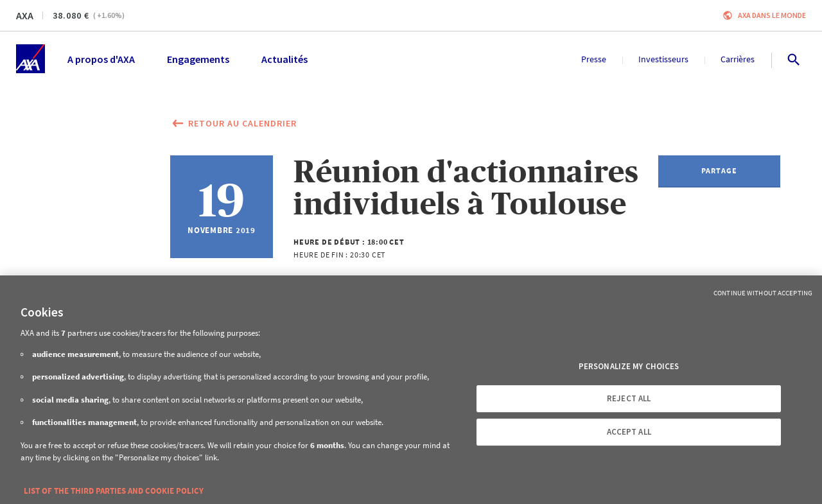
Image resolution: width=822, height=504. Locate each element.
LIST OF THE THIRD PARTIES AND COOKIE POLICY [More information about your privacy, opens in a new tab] (114, 491)
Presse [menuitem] (594, 59)
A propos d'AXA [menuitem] (101, 59)
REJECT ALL (629, 398)
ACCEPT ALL (629, 432)
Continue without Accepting (763, 293)
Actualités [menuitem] (284, 59)
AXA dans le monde (772, 15)
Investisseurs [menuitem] (663, 59)
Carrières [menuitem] (738, 59)
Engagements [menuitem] (198, 59)
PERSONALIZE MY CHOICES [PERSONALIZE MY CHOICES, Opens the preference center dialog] (629, 366)
